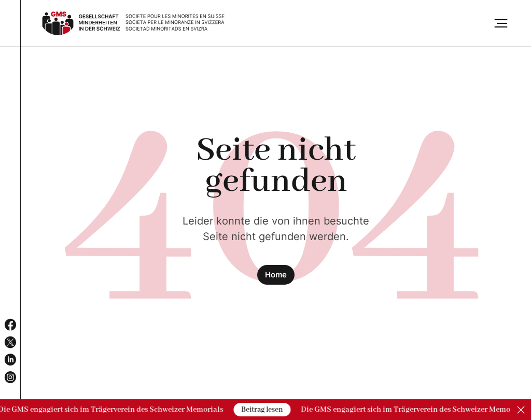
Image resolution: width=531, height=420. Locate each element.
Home (276, 275)
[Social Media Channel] (10, 325)
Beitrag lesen (262, 410)
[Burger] (501, 23)
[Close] (521, 410)
